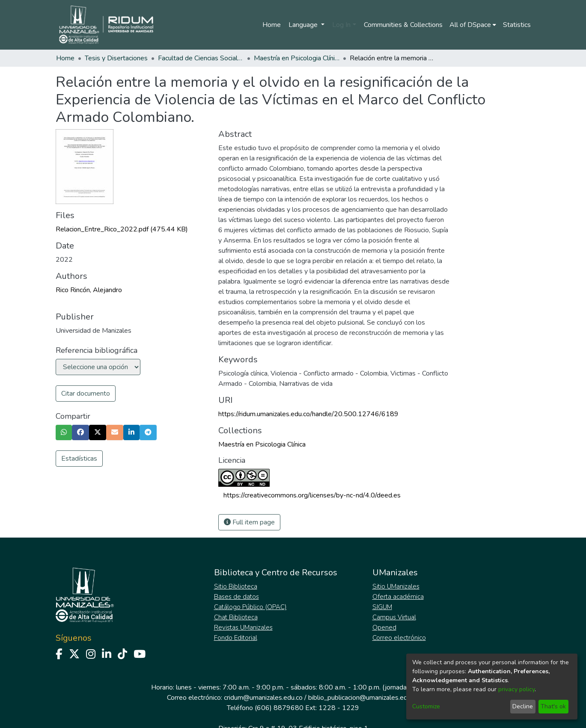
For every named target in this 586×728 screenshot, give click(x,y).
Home (272, 25)
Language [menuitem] (304, 25)
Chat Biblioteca (236, 617)
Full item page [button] (249, 522)
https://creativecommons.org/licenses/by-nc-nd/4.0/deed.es (312, 495)
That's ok (553, 706)
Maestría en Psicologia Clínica (297, 58)
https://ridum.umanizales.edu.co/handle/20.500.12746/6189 (308, 414)
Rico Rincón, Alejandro (89, 290)
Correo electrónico (399, 638)
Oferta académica (398, 597)
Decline (523, 706)
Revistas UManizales (243, 627)
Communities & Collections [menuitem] (403, 25)
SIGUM (382, 607)
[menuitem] (473, 25)
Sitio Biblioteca (236, 586)
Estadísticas (79, 459)
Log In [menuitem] (341, 25)
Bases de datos (236, 597)
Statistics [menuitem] (517, 25)
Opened (384, 627)
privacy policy (516, 689)
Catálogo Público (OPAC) (250, 607)
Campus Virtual (394, 617)
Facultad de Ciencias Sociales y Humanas (201, 58)
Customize (426, 706)
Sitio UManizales (396, 586)
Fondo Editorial (236, 638)
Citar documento (86, 394)
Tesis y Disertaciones (116, 58)
